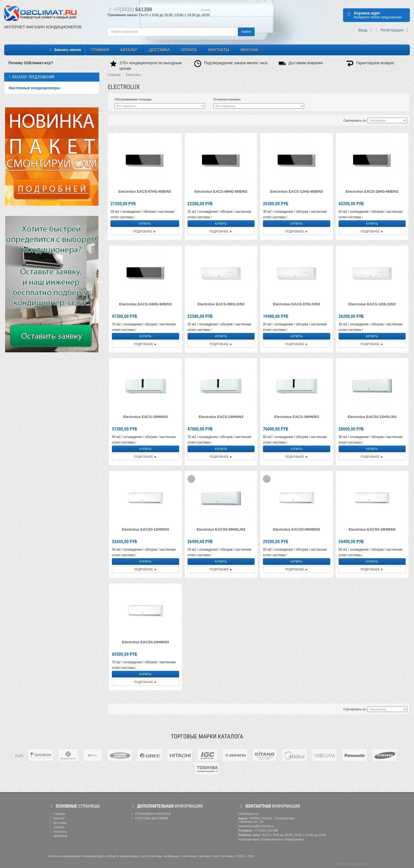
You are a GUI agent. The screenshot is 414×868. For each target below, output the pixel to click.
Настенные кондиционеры (34, 88)
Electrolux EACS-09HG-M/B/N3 (221, 191)
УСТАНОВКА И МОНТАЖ (151, 814)
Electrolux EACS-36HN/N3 (297, 417)
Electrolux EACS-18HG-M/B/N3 (372, 191)
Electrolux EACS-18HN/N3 (146, 417)
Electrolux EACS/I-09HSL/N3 (221, 529)
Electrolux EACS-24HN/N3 (221, 417)
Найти (246, 32)
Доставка (159, 50)
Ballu (19, 756)
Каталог (129, 50)
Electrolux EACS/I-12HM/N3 (145, 529)
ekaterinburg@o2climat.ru (256, 826)
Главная (100, 50)
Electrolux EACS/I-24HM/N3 (145, 642)
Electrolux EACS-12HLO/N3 (372, 304)
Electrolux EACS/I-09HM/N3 (296, 529)
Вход (366, 30)
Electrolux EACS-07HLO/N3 (296, 304)
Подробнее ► (145, 231)
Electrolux (133, 75)
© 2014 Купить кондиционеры (351, 864)
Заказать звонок (65, 50)
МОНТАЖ (249, 50)
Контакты (219, 50)
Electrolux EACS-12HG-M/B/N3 (296, 191)
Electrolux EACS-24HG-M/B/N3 (145, 304)
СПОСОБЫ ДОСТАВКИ (149, 818)
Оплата (189, 50)
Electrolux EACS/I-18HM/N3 (372, 529)
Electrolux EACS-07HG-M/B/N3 (145, 191)
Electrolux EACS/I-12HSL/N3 (372, 417)
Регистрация (395, 30)
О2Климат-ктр (248, 814)
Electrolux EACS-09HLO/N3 (221, 304)
